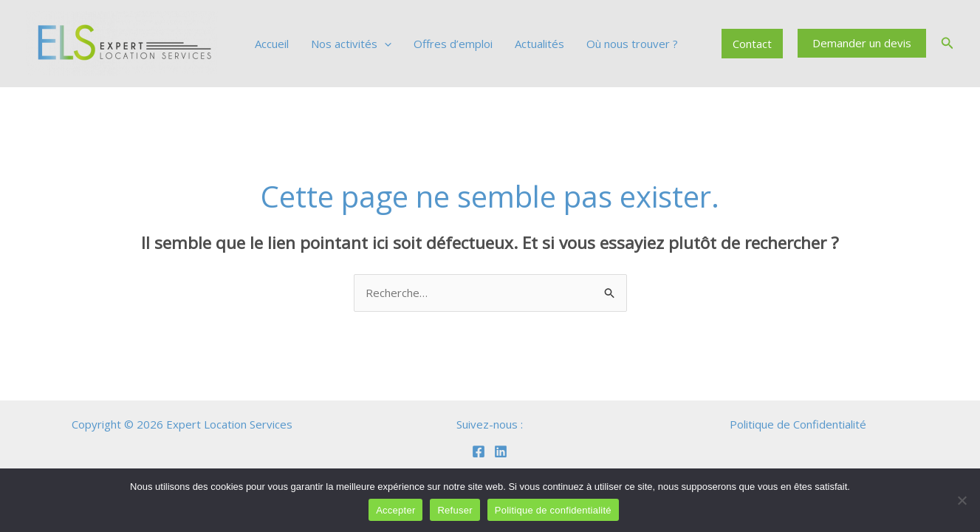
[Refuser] (962, 500)
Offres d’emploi (453, 44)
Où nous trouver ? (632, 44)
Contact (752, 44)
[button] (862, 43)
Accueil (272, 44)
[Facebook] (479, 451)
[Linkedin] (501, 451)
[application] (384, 44)
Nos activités (351, 44)
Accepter (395, 510)
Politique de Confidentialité (798, 424)
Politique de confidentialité (553, 510)
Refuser (455, 510)
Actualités (539, 44)
